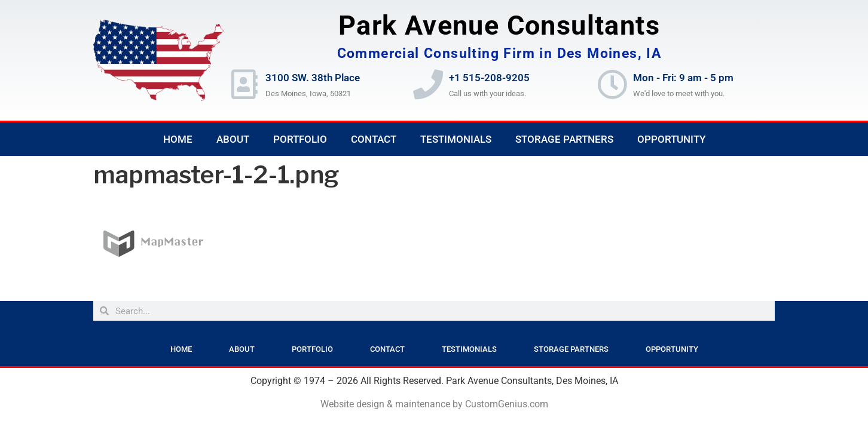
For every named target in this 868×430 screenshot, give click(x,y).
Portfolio (300, 139)
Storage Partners (564, 139)
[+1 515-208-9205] (428, 84)
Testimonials (456, 139)
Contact (374, 139)
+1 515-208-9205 (489, 78)
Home (178, 139)
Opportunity (671, 139)
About (233, 139)
